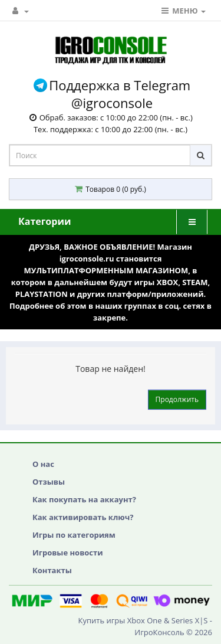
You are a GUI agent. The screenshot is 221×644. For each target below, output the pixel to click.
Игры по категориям (74, 535)
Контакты (52, 570)
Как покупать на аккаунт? (84, 499)
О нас (43, 464)
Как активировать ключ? (83, 517)
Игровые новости (68, 553)
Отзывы (49, 482)
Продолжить (177, 399)
